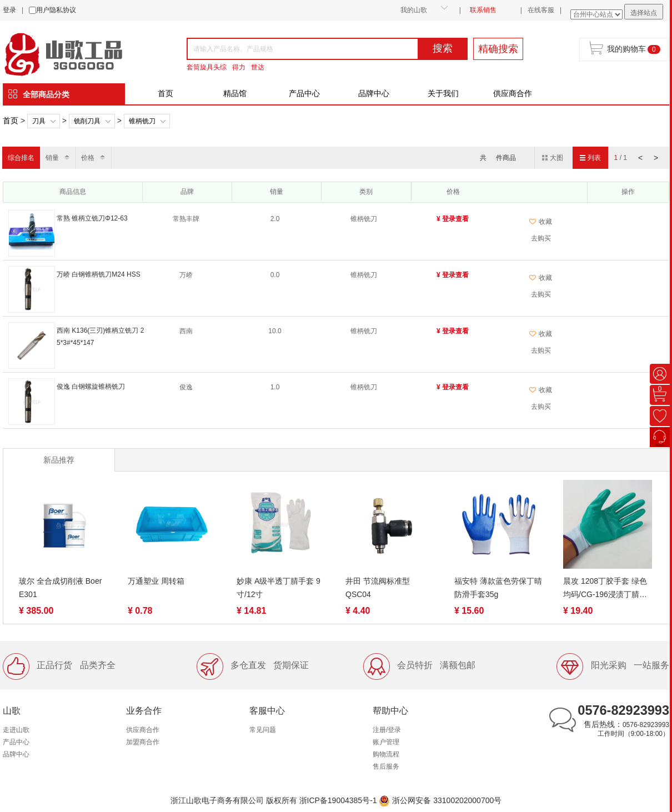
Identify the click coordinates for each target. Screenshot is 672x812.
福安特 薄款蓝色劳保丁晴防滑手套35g (498, 588)
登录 (9, 10)
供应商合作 (513, 93)
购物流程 (386, 754)
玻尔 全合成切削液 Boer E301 (60, 588)
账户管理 (386, 742)
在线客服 (541, 10)
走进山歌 (16, 730)
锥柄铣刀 (142, 121)
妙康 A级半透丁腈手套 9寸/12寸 (279, 588)
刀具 (39, 121)
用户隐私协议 (56, 10)
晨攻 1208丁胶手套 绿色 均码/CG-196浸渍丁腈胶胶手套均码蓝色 (605, 589)
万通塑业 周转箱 (156, 581)
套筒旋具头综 (207, 67)
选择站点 (644, 13)
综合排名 (21, 158)
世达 (258, 67)
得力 (239, 67)
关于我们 (443, 93)
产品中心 (304, 93)
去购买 (541, 238)
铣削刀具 (87, 121)
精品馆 (235, 93)
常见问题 (263, 730)
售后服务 (386, 766)
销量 (52, 158)
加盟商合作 (143, 742)
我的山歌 (414, 10)
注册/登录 (387, 730)
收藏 (541, 222)
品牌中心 (374, 93)
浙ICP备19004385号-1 (338, 800)
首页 (166, 93)
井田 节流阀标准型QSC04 (378, 588)
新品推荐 (59, 460)
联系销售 (483, 10)
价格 (88, 158)
